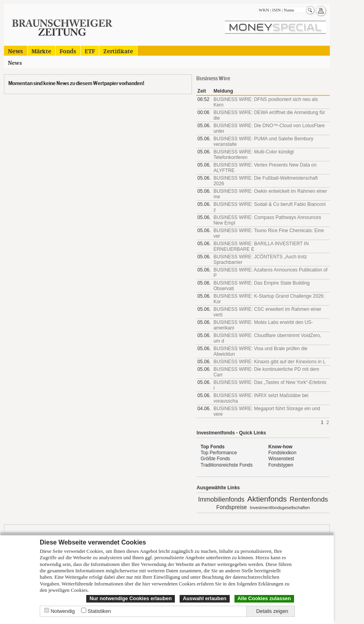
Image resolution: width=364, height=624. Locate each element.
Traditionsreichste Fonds (227, 465)
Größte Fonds (215, 459)
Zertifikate (118, 51)
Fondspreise (231, 507)
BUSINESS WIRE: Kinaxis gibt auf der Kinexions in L (269, 362)
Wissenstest (281, 459)
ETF (90, 51)
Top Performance (219, 453)
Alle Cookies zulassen (264, 598)
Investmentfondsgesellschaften (280, 508)
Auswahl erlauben (205, 598)
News (15, 51)
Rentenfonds (309, 499)
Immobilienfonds (221, 499)
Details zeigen (272, 611)
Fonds (68, 51)
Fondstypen (281, 465)
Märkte (41, 51)
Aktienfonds (267, 499)
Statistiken (99, 611)
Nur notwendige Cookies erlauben (131, 598)
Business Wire (213, 78)
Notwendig (63, 611)
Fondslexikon (282, 453)
